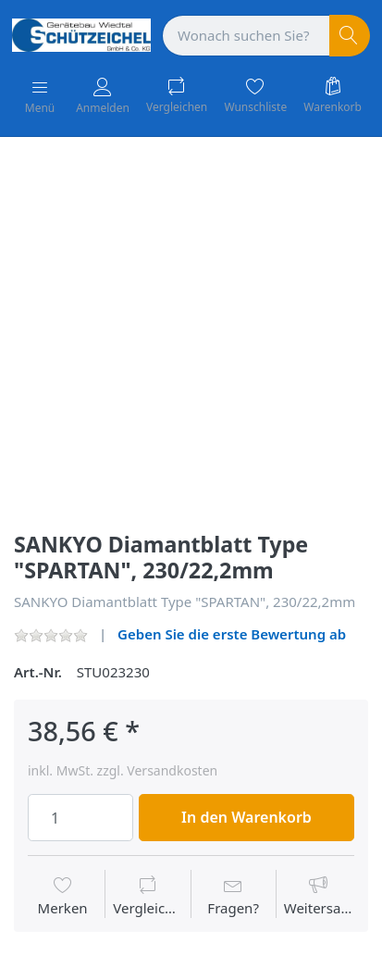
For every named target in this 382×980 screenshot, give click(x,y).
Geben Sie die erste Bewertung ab (232, 634)
